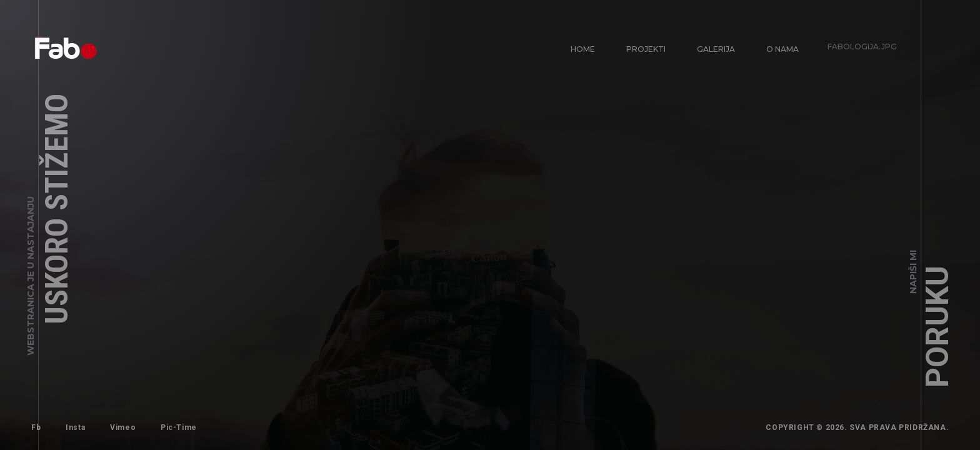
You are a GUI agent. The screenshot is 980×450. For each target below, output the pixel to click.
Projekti (645, 48)
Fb (36, 427)
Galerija (710, 43)
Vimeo (117, 422)
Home (583, 49)
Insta (74, 426)
